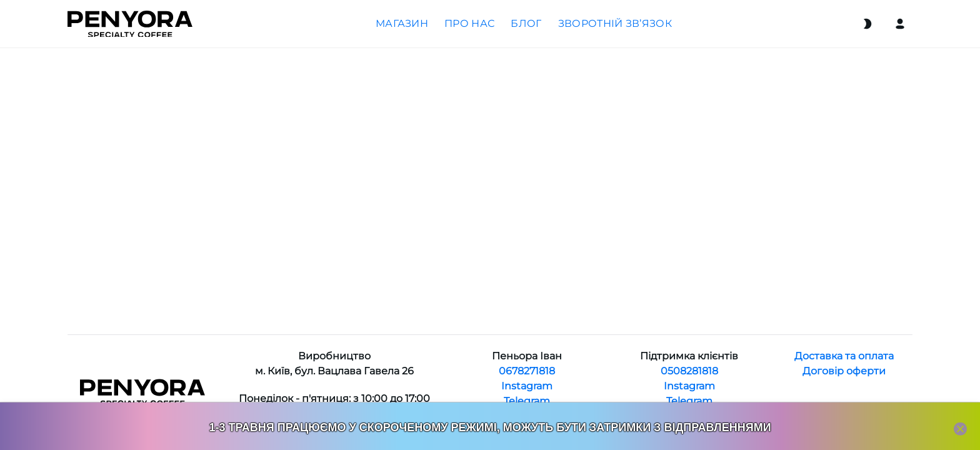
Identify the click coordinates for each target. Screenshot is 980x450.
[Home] (130, 24)
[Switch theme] (867, 24)
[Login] (900, 24)
